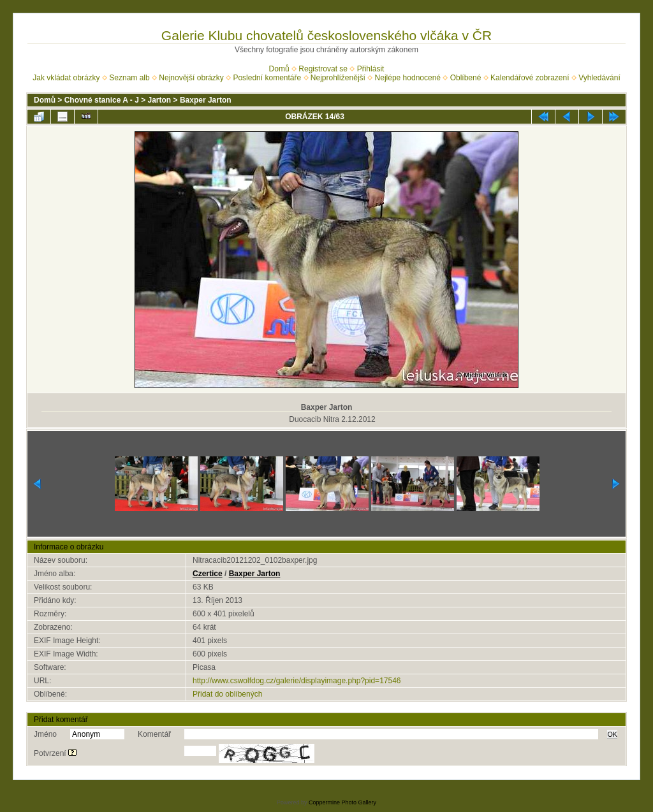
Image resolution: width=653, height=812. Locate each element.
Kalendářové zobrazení (530, 78)
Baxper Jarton (206, 100)
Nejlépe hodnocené (408, 78)
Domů (279, 69)
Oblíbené (466, 78)
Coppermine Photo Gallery (342, 802)
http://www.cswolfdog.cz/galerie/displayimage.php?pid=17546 (297, 681)
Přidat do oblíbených (227, 694)
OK (612, 734)
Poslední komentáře (267, 78)
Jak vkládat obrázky (66, 78)
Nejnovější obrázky (191, 78)
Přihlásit (371, 69)
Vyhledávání (599, 78)
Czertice (208, 574)
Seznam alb (129, 78)
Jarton (160, 100)
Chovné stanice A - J (102, 100)
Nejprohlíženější (338, 78)
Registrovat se (323, 69)
